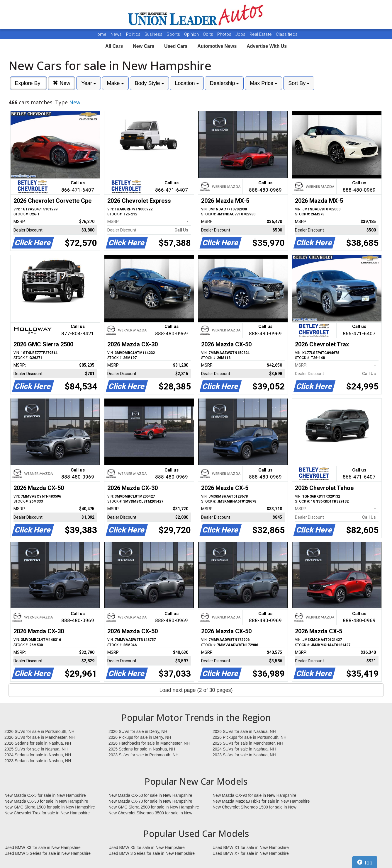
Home (100, 34)
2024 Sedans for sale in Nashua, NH (38, 755)
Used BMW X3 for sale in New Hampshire (43, 847)
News (116, 34)
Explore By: (28, 83)
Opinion (192, 34)
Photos (225, 34)
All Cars (114, 46)
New (61, 83)
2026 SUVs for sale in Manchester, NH (40, 737)
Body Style (149, 83)
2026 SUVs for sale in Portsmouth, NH (39, 731)
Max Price (263, 83)
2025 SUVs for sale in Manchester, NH (248, 743)
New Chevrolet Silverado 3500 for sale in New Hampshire (150, 813)
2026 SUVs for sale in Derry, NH (138, 731)
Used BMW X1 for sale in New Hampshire (251, 847)
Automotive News (217, 46)
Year (88, 83)
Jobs (241, 34)
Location (187, 83)
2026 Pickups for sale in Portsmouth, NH (250, 737)
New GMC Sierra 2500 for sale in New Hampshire (154, 807)
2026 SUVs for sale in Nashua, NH (244, 731)
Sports (174, 34)
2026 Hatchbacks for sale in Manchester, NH (149, 743)
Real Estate (261, 34)
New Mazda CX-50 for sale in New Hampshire (150, 795)
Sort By (299, 83)
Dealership (224, 83)
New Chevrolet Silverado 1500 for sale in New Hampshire (254, 807)
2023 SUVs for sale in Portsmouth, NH (144, 755)
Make (115, 83)
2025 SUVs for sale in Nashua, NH (36, 749)
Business (154, 34)
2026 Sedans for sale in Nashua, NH (38, 743)
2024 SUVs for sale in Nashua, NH (244, 749)
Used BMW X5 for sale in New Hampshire (147, 847)
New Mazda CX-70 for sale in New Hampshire (150, 801)
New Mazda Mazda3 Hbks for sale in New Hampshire (261, 801)
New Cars (144, 46)
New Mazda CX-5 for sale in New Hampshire (45, 795)
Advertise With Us (267, 46)
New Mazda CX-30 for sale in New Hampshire (46, 801)
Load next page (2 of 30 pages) (196, 690)
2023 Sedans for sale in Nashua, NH (38, 761)
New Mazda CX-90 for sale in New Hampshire (254, 795)
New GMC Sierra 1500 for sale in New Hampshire (50, 807)
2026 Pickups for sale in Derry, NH (140, 737)
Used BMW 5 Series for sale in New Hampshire (47, 853)
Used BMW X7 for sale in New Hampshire (251, 853)
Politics (133, 34)
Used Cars (176, 46)
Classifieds (287, 34)
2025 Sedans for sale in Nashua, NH (142, 749)
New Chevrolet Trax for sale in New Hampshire (47, 813)
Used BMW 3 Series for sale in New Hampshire (152, 853)
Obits (209, 34)
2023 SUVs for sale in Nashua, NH (244, 755)
